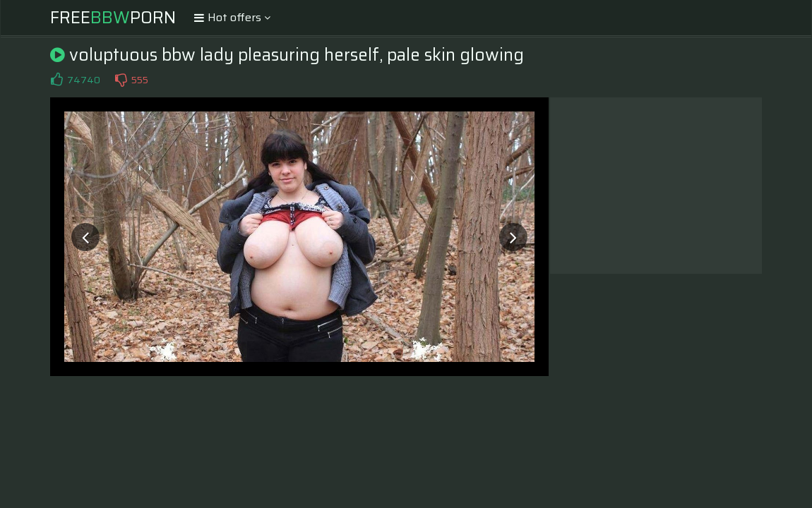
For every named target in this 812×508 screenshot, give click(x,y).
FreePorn (113, 18)
